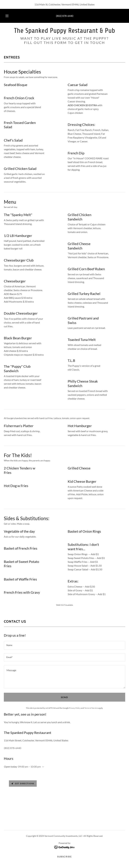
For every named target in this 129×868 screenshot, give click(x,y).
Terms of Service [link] (91, 708)
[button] (9, 16)
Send (64, 697)
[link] (64, 32)
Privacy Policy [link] (75, 708)
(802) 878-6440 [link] (65, 16)
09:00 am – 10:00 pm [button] (29, 766)
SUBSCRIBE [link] (64, 857)
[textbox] (64, 645)
